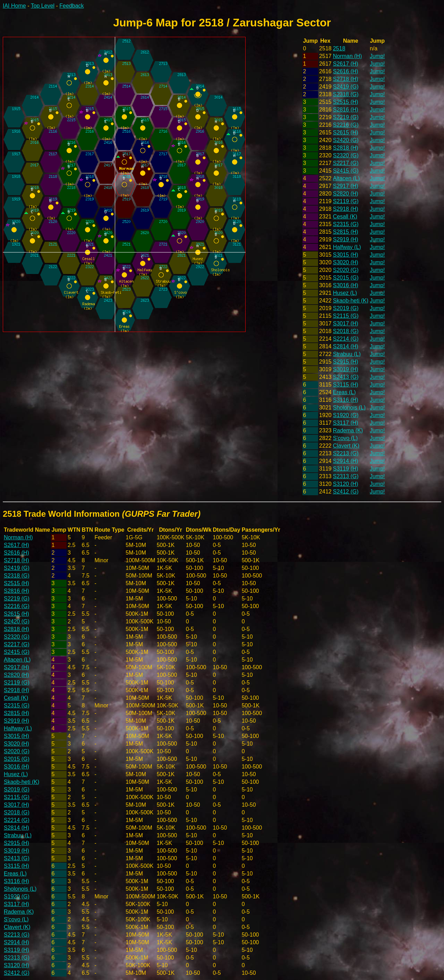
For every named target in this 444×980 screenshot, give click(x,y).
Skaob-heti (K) (351, 301)
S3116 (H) (346, 400)
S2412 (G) (346, 492)
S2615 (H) (346, 132)
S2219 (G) (346, 117)
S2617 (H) (346, 64)
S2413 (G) (346, 377)
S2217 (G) (346, 163)
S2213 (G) (346, 453)
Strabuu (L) (347, 354)
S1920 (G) (346, 415)
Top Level (43, 6)
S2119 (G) (346, 201)
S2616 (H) (346, 71)
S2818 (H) (346, 148)
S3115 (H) (346, 385)
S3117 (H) (346, 423)
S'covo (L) (345, 438)
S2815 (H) (346, 232)
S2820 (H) (346, 194)
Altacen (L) (346, 178)
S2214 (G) (346, 339)
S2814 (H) (346, 346)
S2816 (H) (346, 110)
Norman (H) (348, 56)
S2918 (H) (346, 209)
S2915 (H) (346, 362)
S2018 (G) (346, 331)
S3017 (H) (346, 323)
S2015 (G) (346, 278)
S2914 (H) (346, 461)
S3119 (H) (346, 469)
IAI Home (14, 6)
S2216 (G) (346, 125)
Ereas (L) (344, 392)
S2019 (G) (346, 308)
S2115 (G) (346, 316)
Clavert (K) (346, 446)
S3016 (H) (346, 285)
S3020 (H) (346, 262)
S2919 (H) (346, 239)
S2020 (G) (346, 270)
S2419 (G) (346, 87)
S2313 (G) (346, 476)
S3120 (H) (346, 484)
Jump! (377, 56)
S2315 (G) (346, 224)
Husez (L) (345, 293)
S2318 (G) (346, 94)
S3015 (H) (346, 255)
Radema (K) (348, 430)
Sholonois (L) (349, 408)
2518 (339, 48)
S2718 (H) (346, 79)
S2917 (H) (346, 186)
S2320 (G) (346, 155)
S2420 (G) (346, 140)
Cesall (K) (345, 217)
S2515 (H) (346, 102)
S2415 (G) (346, 171)
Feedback (71, 6)
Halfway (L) (347, 247)
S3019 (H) (346, 369)
